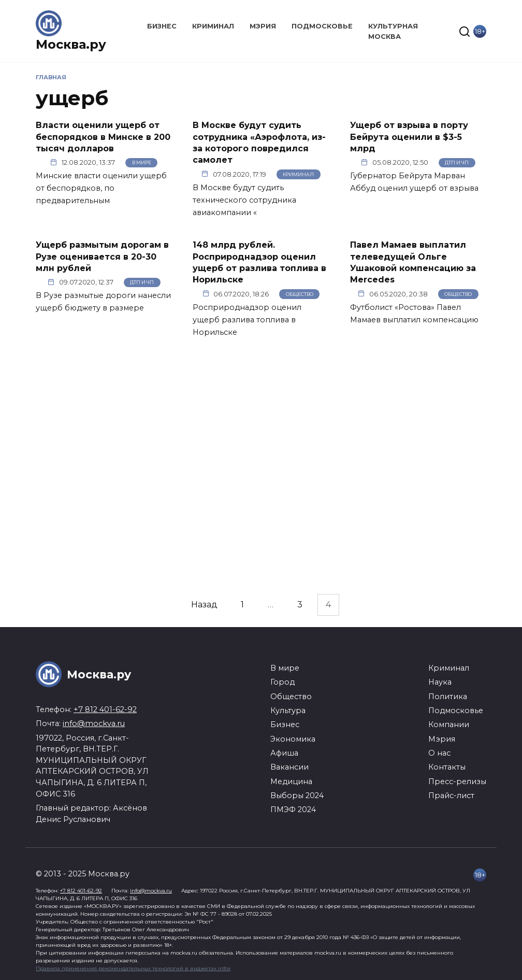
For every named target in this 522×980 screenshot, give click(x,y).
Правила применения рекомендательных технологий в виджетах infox (133, 968)
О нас (439, 753)
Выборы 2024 (297, 796)
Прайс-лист (451, 796)
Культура (288, 711)
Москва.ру (71, 44)
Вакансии (289, 767)
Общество (300, 294)
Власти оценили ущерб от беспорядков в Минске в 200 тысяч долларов (103, 137)
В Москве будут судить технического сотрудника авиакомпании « (244, 200)
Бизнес (162, 26)
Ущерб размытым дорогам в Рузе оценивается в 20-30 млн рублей (102, 257)
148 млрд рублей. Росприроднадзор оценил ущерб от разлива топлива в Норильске (259, 262)
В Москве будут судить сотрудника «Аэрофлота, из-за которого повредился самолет (259, 143)
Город (282, 682)
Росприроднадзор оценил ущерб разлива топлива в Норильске (247, 320)
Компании (449, 725)
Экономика (293, 739)
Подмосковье (322, 26)
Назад (204, 605)
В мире (142, 162)
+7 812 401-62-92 (105, 709)
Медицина (291, 782)
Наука (440, 682)
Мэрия (263, 26)
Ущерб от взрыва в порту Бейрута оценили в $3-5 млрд (409, 137)
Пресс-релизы (457, 782)
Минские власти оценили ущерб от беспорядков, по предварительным (101, 188)
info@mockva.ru (94, 723)
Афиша (284, 753)
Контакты (447, 767)
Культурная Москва (393, 31)
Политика (448, 697)
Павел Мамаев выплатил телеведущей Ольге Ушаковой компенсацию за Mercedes (413, 262)
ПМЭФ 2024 (293, 809)
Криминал (213, 26)
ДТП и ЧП (457, 162)
